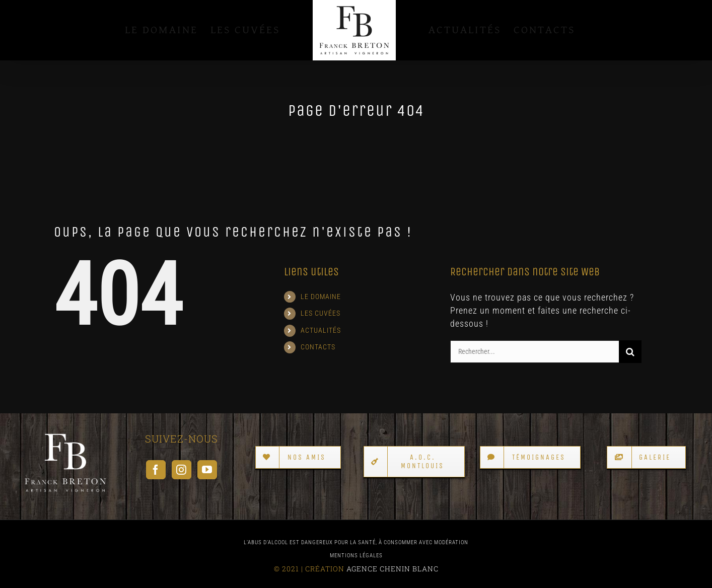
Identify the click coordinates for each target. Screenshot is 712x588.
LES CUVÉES (321, 313)
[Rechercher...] (535, 352)
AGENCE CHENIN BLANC (393, 569)
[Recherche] (630, 352)
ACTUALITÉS (321, 330)
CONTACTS (318, 347)
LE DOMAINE (321, 297)
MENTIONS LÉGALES (356, 556)
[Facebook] (156, 470)
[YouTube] (207, 470)
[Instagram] (182, 470)
